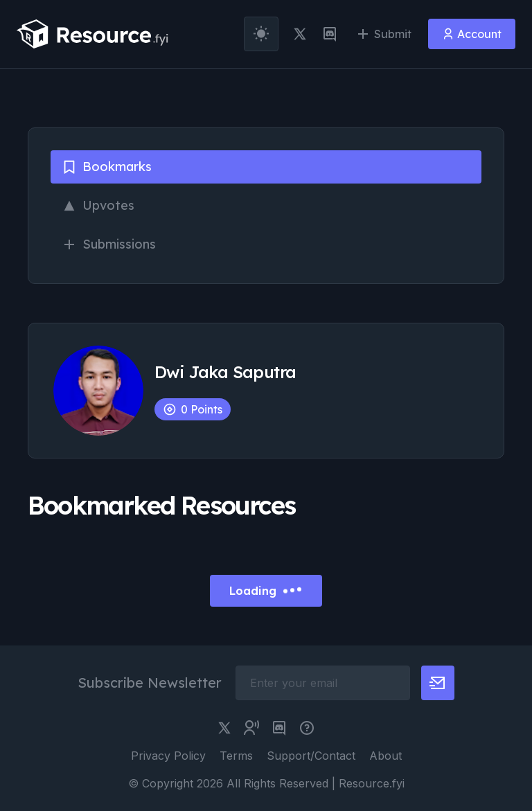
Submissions (109, 244)
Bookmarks (107, 167)
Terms (236, 756)
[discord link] (330, 34)
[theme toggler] (261, 34)
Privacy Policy (168, 756)
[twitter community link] (251, 728)
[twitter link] (300, 34)
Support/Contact (311, 756)
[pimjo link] (307, 728)
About (385, 756)
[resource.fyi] (93, 34)
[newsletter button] (438, 683)
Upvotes (98, 205)
